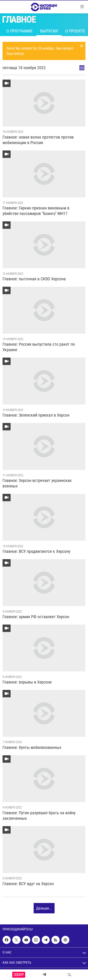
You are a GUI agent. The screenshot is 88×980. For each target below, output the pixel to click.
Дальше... (44, 908)
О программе (19, 31)
